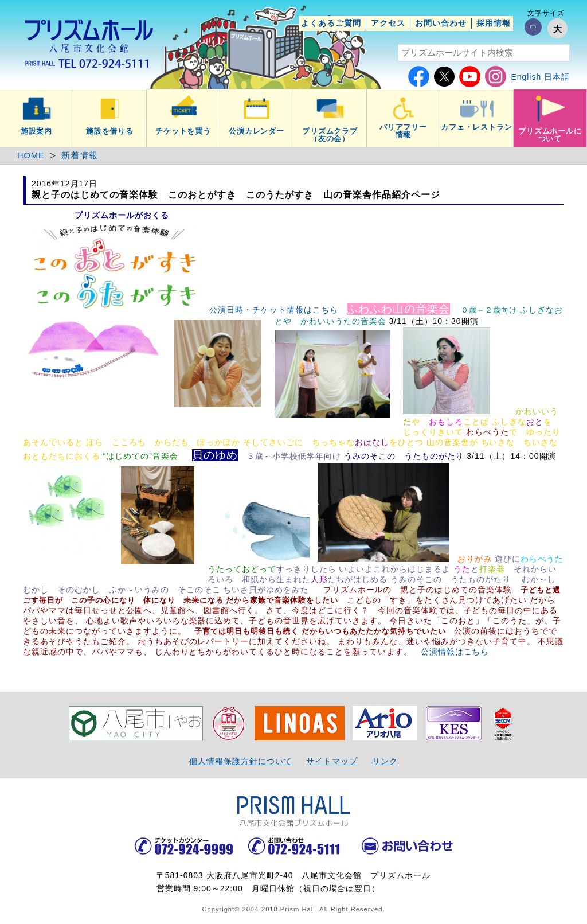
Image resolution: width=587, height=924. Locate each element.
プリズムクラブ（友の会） (330, 135)
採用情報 (494, 23)
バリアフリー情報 (404, 131)
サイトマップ (332, 761)
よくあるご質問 (331, 23)
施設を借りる (110, 131)
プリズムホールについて (550, 135)
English (526, 77)
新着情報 (80, 155)
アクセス (388, 23)
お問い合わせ (441, 23)
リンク (385, 761)
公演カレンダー (257, 131)
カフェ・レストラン (477, 127)
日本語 (557, 77)
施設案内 (37, 131)
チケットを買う (183, 131)
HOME (31, 155)
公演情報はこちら (455, 652)
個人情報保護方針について (241, 761)
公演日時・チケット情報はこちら (274, 310)
